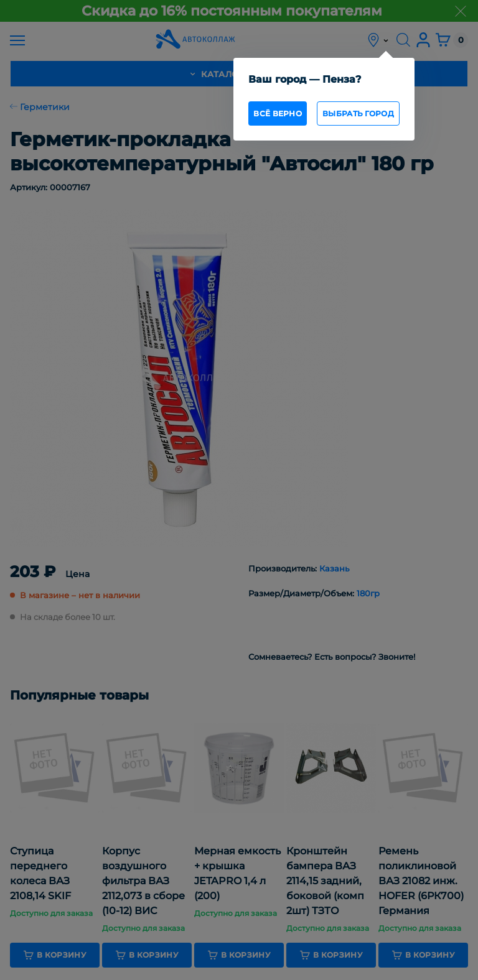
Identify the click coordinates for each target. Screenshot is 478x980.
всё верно (278, 113)
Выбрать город (358, 113)
